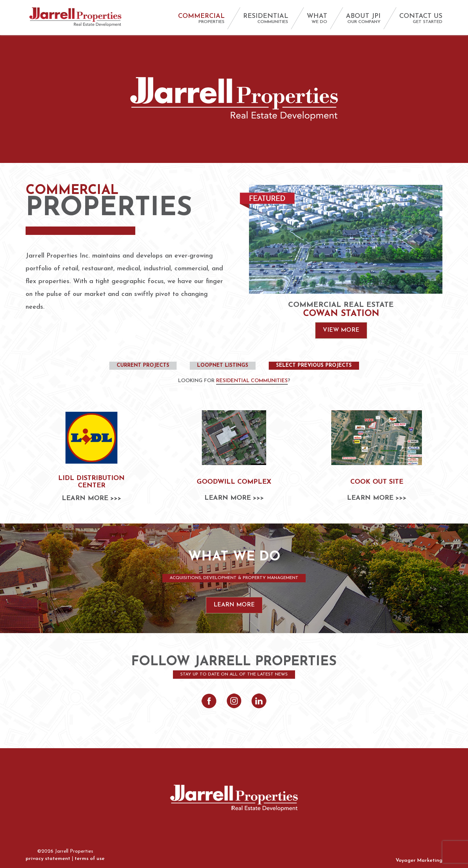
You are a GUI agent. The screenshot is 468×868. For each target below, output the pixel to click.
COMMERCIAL (201, 18)
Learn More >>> (92, 499)
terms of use (90, 859)
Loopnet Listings (223, 366)
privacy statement (48, 859)
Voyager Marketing (419, 861)
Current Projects (143, 366)
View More (341, 330)
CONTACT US (421, 18)
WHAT (317, 18)
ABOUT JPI (363, 18)
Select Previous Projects (314, 366)
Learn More (234, 605)
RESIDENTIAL (266, 18)
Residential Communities (252, 381)
